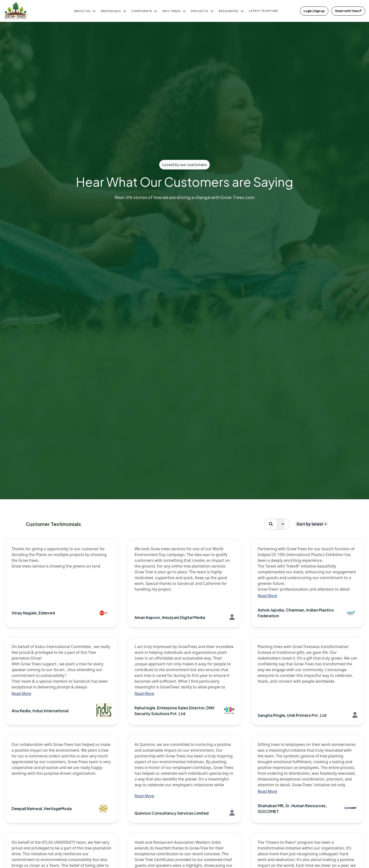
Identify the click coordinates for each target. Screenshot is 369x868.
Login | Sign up (314, 11)
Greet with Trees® (348, 11)
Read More (267, 596)
